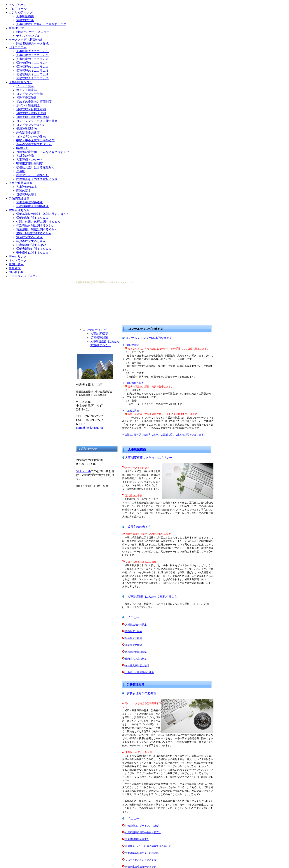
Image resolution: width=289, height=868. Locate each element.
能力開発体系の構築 (136, 659)
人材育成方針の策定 (136, 625)
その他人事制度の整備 (137, 666)
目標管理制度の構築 (136, 652)
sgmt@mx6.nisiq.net (89, 428)
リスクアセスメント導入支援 (141, 860)
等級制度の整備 (134, 631)
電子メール (83, 471)
